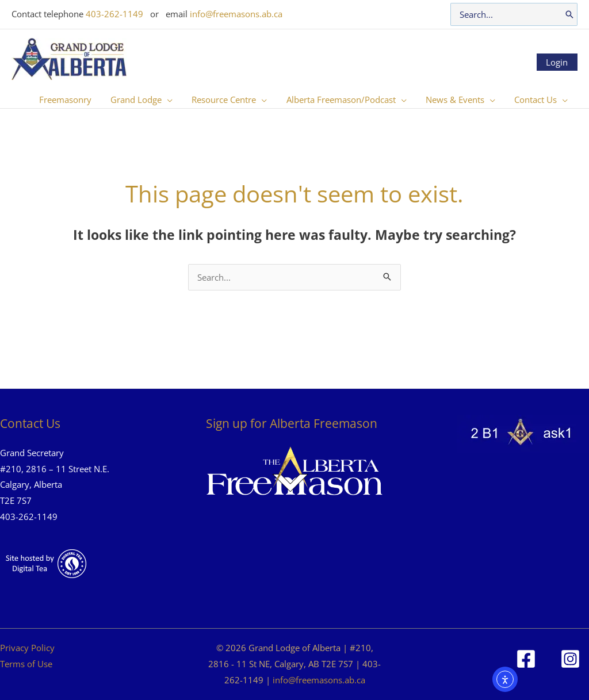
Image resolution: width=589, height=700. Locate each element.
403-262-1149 (114, 14)
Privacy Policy (27, 648)
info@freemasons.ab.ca (236, 14)
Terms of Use (26, 664)
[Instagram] (570, 659)
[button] (150, 100)
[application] (176, 100)
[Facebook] (526, 659)
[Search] (569, 14)
